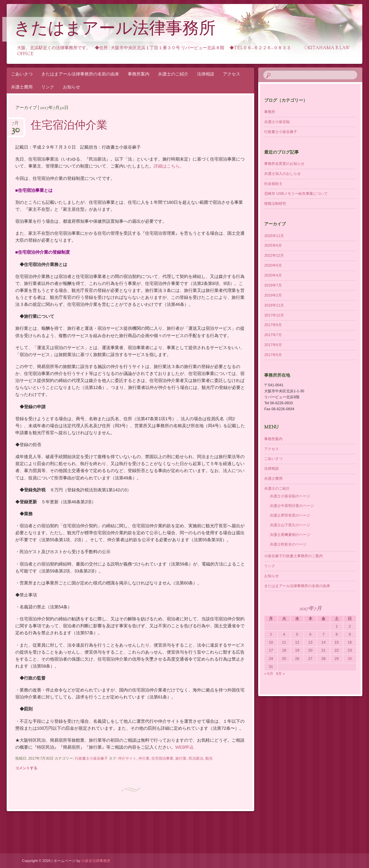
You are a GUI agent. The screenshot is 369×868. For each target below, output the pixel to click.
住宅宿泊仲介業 (69, 126)
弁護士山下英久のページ (290, 525)
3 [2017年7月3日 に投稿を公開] (271, 634)
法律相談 (206, 74)
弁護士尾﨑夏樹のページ (290, 535)
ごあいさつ (22, 74)
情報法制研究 (275, 203)
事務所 (270, 112)
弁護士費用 (22, 87)
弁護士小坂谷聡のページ (290, 496)
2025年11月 (274, 236)
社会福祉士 (273, 184)
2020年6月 (273, 265)
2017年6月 (273, 345)
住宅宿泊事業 (162, 758)
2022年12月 (274, 255)
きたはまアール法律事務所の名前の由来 (80, 74)
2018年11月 (274, 305)
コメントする (26, 768)
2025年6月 (273, 245)
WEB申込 (185, 747)
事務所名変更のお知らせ (284, 164)
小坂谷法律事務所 (96, 861)
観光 (209, 758)
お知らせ (72, 87)
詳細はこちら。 (169, 166)
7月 (15, 125)
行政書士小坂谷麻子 (91, 758)
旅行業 (181, 758)
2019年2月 (273, 295)
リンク (48, 87)
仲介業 (144, 758)
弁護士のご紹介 (173, 74)
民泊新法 (196, 758)
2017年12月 (274, 315)
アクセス (232, 74)
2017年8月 (273, 325)
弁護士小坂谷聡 (277, 122)
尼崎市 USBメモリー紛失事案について (296, 193)
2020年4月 (273, 275)
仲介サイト (127, 758)
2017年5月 (273, 355)
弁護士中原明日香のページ (292, 506)
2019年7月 (273, 285)
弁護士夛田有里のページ (290, 515)
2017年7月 (273, 335)
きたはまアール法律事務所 (115, 30)
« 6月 (269, 674)
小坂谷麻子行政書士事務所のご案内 (293, 556)
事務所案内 (139, 74)
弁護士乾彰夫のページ (288, 544)
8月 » (280, 674)
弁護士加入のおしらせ (282, 174)
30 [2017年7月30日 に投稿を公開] (350, 659)
